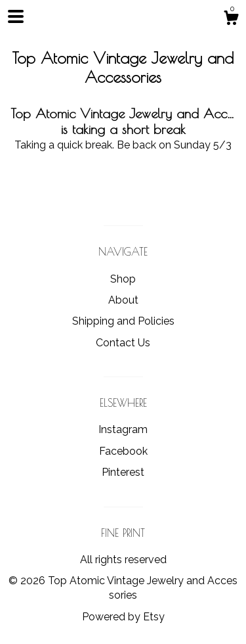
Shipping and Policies (123, 321)
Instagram (123, 429)
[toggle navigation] (16, 16)
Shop (123, 279)
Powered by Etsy (123, 617)
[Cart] (231, 20)
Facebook (123, 451)
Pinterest (123, 472)
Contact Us (123, 343)
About (123, 300)
